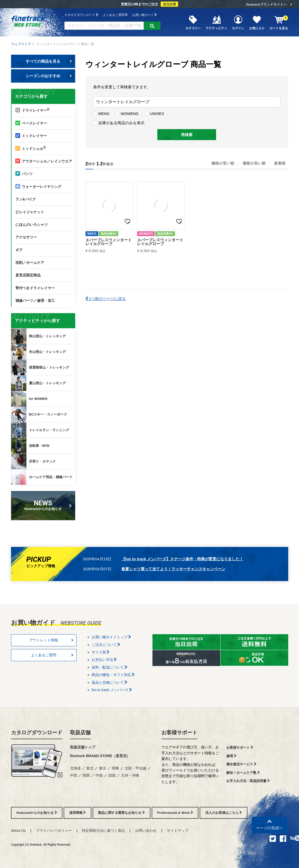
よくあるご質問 (115, 15)
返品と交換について (110, 682)
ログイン (238, 22)
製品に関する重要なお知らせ (121, 813)
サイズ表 (101, 652)
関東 (115, 768)
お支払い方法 (104, 660)
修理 (231, 756)
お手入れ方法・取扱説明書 (248, 781)
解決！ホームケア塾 (243, 773)
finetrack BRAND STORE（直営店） (100, 756)
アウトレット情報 (51, 640)
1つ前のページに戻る (106, 299)
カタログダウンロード (81, 15)
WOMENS (127, 114)
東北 (90, 768)
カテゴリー (193, 22)
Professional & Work (175, 813)
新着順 (280, 163)
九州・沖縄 (130, 775)
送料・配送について (110, 667)
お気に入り (257, 22)
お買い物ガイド (144, 15)
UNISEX (155, 114)
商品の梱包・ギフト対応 (113, 675)
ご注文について (106, 645)
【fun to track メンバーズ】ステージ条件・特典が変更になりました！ (182, 559)
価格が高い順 (254, 163)
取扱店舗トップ (83, 747)
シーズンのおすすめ (49, 76)
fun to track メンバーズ (112, 690)
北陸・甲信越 (136, 768)
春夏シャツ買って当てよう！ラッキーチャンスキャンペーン (173, 569)
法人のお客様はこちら (224, 813)
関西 (86, 775)
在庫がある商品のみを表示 (119, 123)
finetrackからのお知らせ (44, 505)
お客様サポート (179, 732)
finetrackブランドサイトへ (266, 4)
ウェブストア (21, 44)
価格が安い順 (223, 163)
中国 (99, 775)
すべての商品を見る (49, 61)
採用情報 (78, 813)
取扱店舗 (80, 732)
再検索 (187, 135)
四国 (112, 775)
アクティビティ (216, 22)
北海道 (75, 768)
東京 (103, 768)
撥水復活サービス (241, 764)
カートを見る (279, 22)
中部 (74, 775)
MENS (101, 114)
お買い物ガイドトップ (111, 637)
